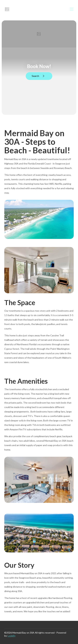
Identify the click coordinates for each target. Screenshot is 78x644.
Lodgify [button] (11, 636)
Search (39, 76)
